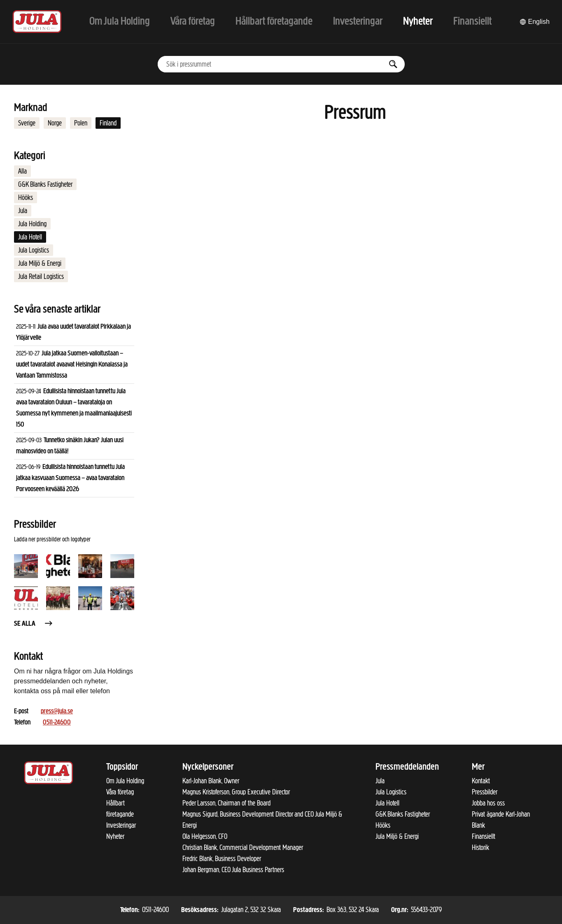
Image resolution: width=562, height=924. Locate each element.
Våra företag (120, 792)
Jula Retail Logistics (41, 276)
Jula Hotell (30, 237)
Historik (480, 847)
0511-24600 (57, 723)
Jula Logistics (34, 250)
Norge (55, 123)
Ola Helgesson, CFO (205, 836)
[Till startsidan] (37, 22)
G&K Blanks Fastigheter (45, 184)
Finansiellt (484, 836)
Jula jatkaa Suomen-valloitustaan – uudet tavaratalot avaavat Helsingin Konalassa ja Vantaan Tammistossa (72, 365)
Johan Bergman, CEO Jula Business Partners (233, 870)
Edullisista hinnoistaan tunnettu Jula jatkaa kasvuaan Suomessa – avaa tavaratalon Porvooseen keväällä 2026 (70, 478)
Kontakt (481, 781)
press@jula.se (57, 712)
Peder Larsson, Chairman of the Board (226, 803)
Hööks (26, 197)
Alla (22, 171)
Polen (81, 123)
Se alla (34, 624)
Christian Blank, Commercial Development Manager (243, 847)
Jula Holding (32, 224)
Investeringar (121, 825)
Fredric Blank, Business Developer (222, 859)
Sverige (27, 123)
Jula (23, 211)
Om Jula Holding (125, 781)
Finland (108, 123)
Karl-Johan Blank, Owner (211, 781)
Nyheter (115, 836)
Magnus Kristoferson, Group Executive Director (236, 792)
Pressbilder (485, 792)
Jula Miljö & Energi (40, 263)
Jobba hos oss (488, 803)
